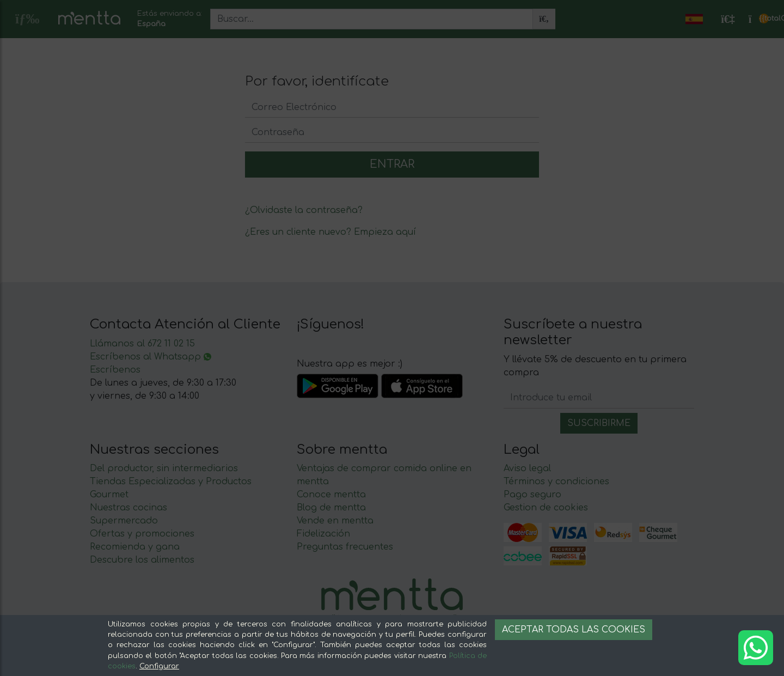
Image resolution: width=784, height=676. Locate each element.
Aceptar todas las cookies (574, 630)
